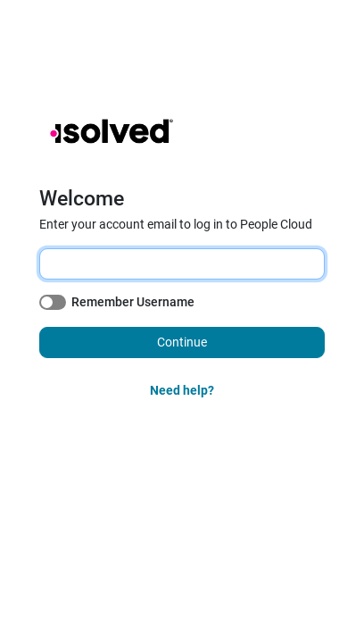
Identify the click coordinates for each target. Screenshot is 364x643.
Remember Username (133, 302)
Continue (182, 342)
